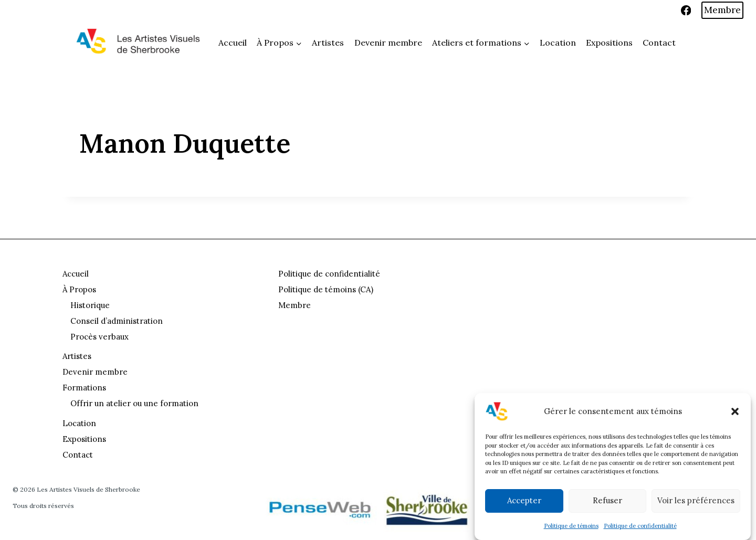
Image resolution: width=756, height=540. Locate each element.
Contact (659, 43)
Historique (90, 305)
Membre (722, 10)
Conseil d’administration (117, 321)
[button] (735, 411)
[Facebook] (686, 10)
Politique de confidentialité (640, 526)
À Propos (79, 289)
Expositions (609, 43)
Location (558, 43)
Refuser (607, 500)
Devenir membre (388, 43)
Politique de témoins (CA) (326, 289)
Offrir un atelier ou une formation (134, 403)
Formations (84, 388)
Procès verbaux (99, 337)
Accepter (524, 500)
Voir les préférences (696, 500)
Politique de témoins (571, 526)
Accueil (233, 43)
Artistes (328, 43)
